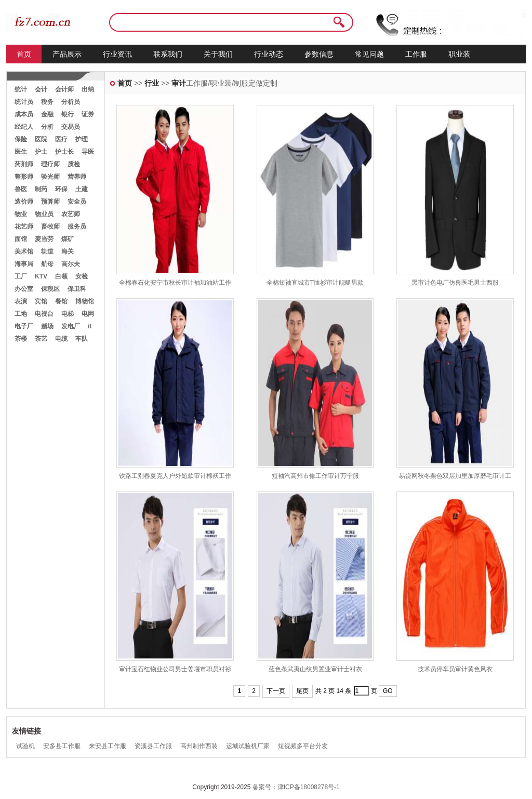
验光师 (50, 177)
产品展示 (67, 54)
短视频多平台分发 (303, 746)
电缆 (61, 339)
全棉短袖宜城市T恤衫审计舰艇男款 (315, 283)
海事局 (24, 264)
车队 (82, 339)
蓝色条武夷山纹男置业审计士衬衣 (315, 669)
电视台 (44, 314)
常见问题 (369, 54)
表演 (21, 301)
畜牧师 (50, 227)
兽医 (21, 189)
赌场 (47, 326)
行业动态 (269, 54)
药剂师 (24, 164)
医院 (41, 139)
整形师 (24, 177)
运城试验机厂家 (248, 746)
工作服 (416, 54)
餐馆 (61, 301)
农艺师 (71, 214)
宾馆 (41, 301)
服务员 (77, 227)
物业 (21, 214)
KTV (41, 276)
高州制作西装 (199, 746)
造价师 (24, 202)
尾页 (302, 691)
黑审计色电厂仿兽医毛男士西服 (455, 283)
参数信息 (319, 54)
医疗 (61, 139)
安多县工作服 (62, 746)
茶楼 (21, 339)
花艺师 (24, 227)
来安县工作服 (108, 746)
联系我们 (168, 54)
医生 (21, 152)
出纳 (88, 89)
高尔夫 (71, 264)
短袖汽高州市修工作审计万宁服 (315, 476)
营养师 (77, 177)
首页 (24, 54)
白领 (61, 276)
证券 (88, 114)
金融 (47, 114)
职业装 (459, 54)
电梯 (68, 314)
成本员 (24, 114)
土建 (82, 189)
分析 (47, 127)
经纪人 (24, 127)
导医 (88, 152)
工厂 (21, 276)
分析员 (71, 102)
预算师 (50, 202)
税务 (47, 102)
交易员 (71, 127)
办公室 (24, 289)
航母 (47, 264)
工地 (21, 314)
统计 (21, 89)
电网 (88, 314)
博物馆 (85, 301)
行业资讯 (117, 54)
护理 (82, 139)
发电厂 (71, 326)
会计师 (64, 89)
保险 (21, 139)
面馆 (21, 239)
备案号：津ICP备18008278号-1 (296, 787)
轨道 (47, 251)
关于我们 (218, 54)
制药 (41, 189)
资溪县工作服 (153, 746)
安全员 (77, 202)
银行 (68, 114)
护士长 (64, 152)
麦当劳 (44, 239)
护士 (41, 152)
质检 (74, 164)
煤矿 (68, 239)
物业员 (44, 214)
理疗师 (50, 164)
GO (388, 691)
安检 (82, 276)
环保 (61, 189)
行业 (152, 83)
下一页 (276, 691)
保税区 (50, 289)
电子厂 (24, 326)
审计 (179, 83)
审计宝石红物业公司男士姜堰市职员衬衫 (175, 669)
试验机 (25, 746)
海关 (68, 251)
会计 (41, 89)
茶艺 (41, 339)
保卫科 (77, 289)
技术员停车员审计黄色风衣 (455, 669)
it (90, 326)
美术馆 (24, 251)
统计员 (24, 102)
